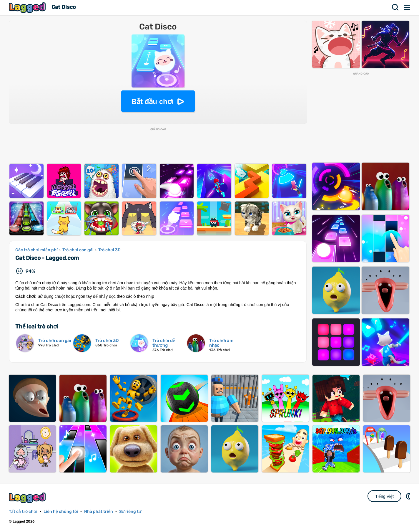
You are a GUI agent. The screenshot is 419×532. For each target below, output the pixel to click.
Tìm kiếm (395, 7)
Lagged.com (28, 498)
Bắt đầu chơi (153, 101)
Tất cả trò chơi (23, 512)
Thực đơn (407, 7)
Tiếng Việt (384, 496)
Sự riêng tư (130, 512)
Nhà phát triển (99, 512)
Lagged (28, 8)
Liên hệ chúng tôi (61, 512)
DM (409, 496)
